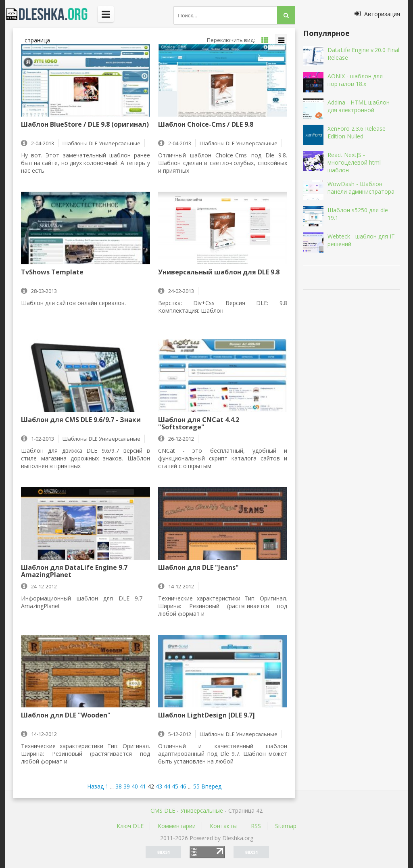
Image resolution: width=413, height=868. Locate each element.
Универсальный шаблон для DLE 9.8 (219, 272)
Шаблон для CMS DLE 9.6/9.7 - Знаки (81, 420)
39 (127, 786)
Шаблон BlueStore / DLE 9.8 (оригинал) (85, 125)
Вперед (211, 786)
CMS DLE (163, 810)
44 (167, 786)
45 (175, 786)
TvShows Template (52, 272)
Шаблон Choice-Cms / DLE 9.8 (206, 125)
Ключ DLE (130, 826)
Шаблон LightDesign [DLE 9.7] (206, 715)
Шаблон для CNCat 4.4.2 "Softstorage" (199, 423)
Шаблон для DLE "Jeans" (198, 568)
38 (119, 786)
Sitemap (286, 826)
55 (196, 786)
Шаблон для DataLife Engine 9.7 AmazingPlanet (74, 571)
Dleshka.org (51, 14)
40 (135, 786)
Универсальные (202, 810)
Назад (95, 786)
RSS (256, 826)
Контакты (223, 826)
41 (143, 786)
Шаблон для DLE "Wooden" (66, 715)
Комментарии (177, 826)
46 (183, 786)
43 (159, 786)
